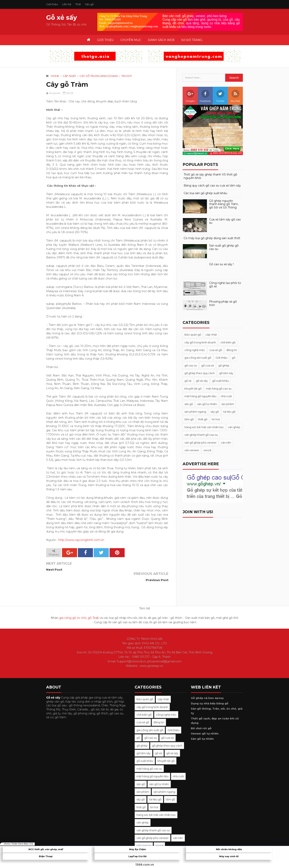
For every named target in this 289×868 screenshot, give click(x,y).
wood (207, 450)
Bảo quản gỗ (193, 335)
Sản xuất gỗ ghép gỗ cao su (224, 247)
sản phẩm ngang (195, 412)
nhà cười (226, 396)
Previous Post (157, 570)
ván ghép (234, 427)
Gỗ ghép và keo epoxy (207, 687)
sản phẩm (228, 404)
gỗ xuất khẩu (220, 381)
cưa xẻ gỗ (216, 350)
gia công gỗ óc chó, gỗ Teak (79, 607)
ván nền (226, 443)
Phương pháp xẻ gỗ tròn (223, 303)
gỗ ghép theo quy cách (200, 373)
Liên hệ (67, 4)
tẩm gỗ (189, 419)
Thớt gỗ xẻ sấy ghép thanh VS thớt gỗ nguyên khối (210, 176)
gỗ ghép (224, 365)
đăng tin (232, 350)
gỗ (234, 358)
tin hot (127, 76)
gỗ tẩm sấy (226, 373)
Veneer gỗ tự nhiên (205, 723)
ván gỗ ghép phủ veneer (200, 443)
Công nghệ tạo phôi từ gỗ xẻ (225, 285)
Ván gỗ (89, 4)
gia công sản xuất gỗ (198, 358)
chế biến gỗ (228, 342)
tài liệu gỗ (229, 412)
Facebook (205, 96)
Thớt (78, 4)
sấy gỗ (215, 412)
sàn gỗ (189, 404)
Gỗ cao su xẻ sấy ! (221, 264)
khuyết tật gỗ (193, 389)
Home (55, 76)
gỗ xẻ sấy (202, 381)
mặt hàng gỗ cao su (219, 389)
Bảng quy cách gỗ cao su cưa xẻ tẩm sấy (212, 186)
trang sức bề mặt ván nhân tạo (204, 427)
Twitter (220, 96)
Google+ (190, 96)
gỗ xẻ (188, 381)
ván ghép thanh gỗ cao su (201, 435)
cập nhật (69, 76)
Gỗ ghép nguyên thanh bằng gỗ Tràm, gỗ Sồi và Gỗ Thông (224, 204)
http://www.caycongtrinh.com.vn (81, 540)
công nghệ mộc (195, 350)
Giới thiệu (52, 4)
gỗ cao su (191, 365)
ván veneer (192, 450)
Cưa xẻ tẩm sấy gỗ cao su (225, 221)
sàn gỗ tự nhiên (207, 404)
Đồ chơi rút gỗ (201, 718)
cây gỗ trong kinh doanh (99, 76)
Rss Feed (235, 96)
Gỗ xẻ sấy (62, 17)
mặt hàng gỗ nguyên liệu (200, 396)
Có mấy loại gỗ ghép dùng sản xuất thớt (212, 238)
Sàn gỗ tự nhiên (202, 728)
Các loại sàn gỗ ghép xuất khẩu (205, 193)
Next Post (54, 570)
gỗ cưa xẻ (208, 365)
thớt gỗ (203, 419)
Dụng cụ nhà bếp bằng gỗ (210, 693)
